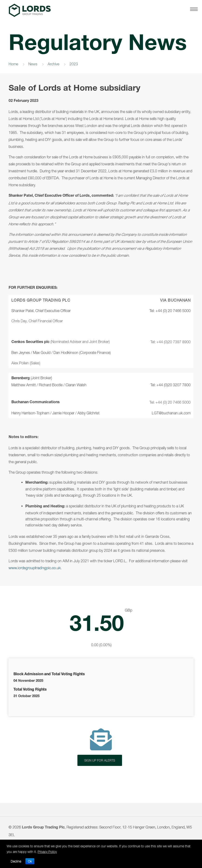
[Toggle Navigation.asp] (193, 9)
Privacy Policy (47, 852)
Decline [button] (16, 861)
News (33, 64)
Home (13, 64)
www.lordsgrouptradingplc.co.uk (35, 568)
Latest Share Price (101, 628)
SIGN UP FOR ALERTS (100, 760)
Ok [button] (30, 861)
